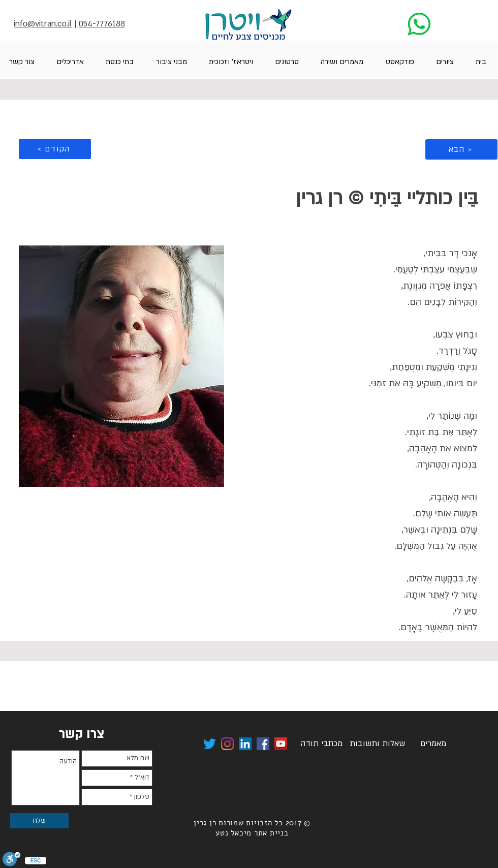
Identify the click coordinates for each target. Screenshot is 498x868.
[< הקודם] (55, 149)
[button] (445, 62)
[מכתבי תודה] (321, 744)
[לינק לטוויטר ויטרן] (210, 744)
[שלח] (39, 821)
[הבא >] (461, 149)
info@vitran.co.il (43, 24)
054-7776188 (102, 24)
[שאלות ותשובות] (377, 744)
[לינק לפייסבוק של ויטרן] (263, 744)
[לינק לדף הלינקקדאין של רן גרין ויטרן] (245, 744)
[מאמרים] (433, 744)
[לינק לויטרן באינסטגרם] (227, 744)
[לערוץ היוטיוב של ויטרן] (281, 744)
